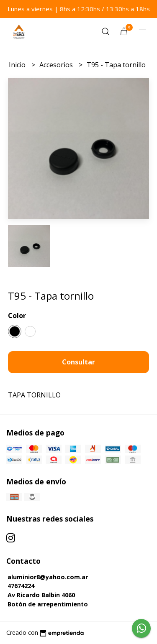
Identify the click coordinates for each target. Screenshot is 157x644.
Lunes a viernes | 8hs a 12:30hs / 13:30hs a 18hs (79, 9)
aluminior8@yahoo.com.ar (48, 577)
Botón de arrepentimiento (48, 604)
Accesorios (57, 65)
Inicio (18, 65)
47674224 (21, 586)
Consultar (78, 362)
